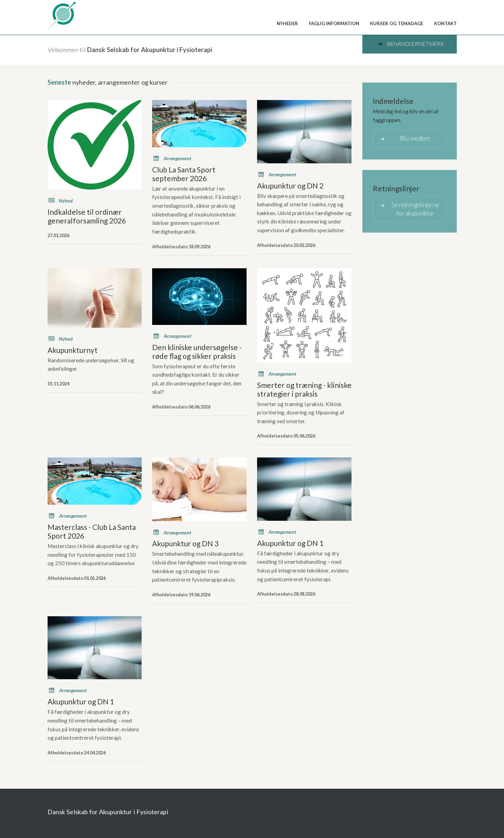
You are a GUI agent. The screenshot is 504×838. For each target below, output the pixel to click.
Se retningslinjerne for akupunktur (409, 208)
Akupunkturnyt (73, 350)
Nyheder (287, 23)
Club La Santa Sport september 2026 (184, 174)
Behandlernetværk (410, 44)
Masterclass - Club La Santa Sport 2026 (92, 531)
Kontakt (445, 23)
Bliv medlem (404, 139)
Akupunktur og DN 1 (290, 543)
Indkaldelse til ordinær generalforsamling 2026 (87, 216)
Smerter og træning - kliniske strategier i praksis (304, 389)
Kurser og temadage (397, 23)
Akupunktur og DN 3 (185, 543)
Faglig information (334, 23)
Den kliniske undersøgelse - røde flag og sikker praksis (197, 351)
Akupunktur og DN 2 (290, 186)
